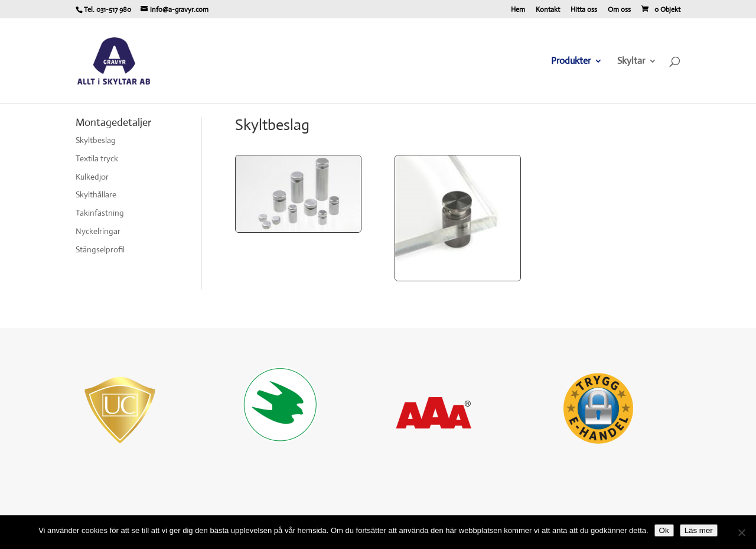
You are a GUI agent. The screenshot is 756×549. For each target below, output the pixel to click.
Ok (664, 530)
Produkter (571, 62)
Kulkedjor (92, 177)
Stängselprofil (100, 249)
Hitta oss (584, 10)
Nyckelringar (98, 231)
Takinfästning (100, 213)
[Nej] (741, 532)
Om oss (619, 10)
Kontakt (548, 10)
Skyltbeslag (96, 140)
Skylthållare (96, 194)
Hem (518, 10)
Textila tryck (97, 158)
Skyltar (631, 62)
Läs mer (699, 530)
